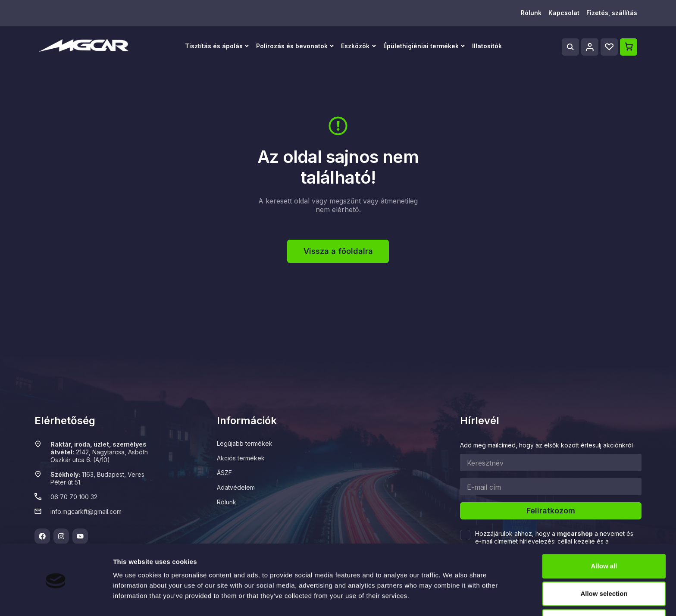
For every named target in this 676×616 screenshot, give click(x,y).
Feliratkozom (551, 511)
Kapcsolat (564, 13)
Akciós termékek (241, 458)
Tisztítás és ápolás (214, 46)
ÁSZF (224, 473)
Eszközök (355, 46)
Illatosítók (487, 46)
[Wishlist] (609, 47)
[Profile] (590, 47)
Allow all (604, 538)
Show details (452, 596)
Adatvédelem (236, 487)
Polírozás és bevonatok (292, 46)
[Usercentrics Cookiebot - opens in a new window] (56, 599)
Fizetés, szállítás (612, 13)
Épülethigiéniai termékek (421, 46)
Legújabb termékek (245, 443)
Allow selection (604, 566)
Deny (604, 593)
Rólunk (531, 13)
